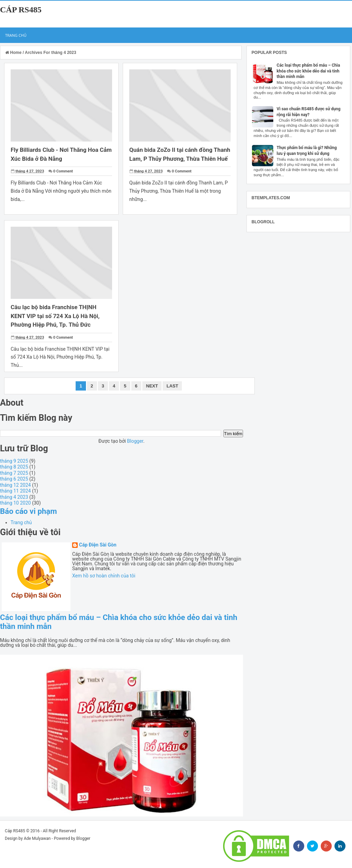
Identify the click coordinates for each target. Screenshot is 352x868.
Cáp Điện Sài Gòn (98, 545)
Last (172, 386)
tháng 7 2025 (14, 473)
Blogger (135, 441)
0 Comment (63, 171)
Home (14, 53)
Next (152, 386)
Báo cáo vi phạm (29, 511)
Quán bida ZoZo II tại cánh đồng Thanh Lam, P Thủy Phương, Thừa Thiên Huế (174, 159)
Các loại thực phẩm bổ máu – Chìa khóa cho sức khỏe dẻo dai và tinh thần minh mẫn (308, 71)
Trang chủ (16, 35)
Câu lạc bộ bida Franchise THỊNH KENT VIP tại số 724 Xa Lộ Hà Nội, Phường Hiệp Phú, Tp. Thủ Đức (55, 316)
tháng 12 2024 (15, 485)
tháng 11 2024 (15, 491)
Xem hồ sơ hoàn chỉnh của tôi (104, 576)
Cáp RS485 (21, 10)
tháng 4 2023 (14, 497)
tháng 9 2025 (14, 461)
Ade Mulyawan (37, 838)
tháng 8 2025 (14, 467)
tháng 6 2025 (14, 479)
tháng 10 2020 (15, 503)
